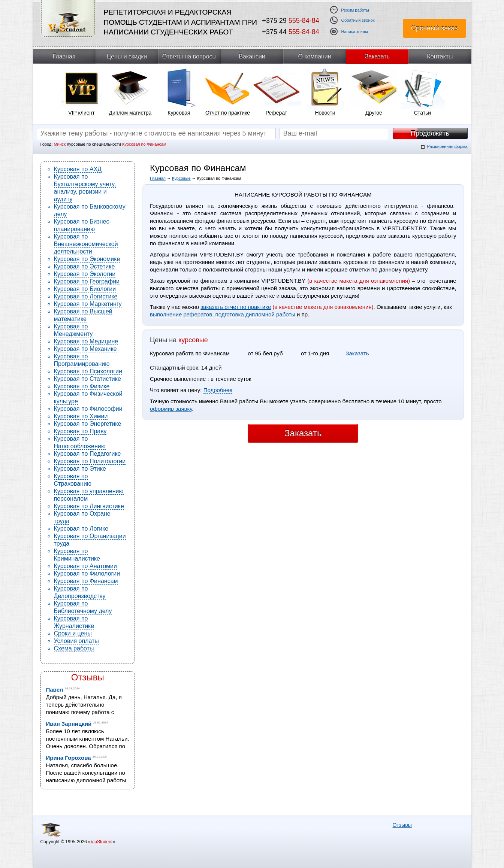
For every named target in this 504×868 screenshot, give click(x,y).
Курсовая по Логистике (86, 296)
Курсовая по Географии (87, 281)
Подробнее (218, 390)
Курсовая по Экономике (87, 259)
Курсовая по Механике (85, 349)
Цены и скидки (127, 56)
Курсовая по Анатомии (85, 566)
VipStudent (102, 842)
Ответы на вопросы (189, 56)
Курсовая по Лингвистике (89, 506)
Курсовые (181, 178)
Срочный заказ (434, 28)
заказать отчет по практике (236, 307)
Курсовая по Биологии (85, 289)
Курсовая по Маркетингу (88, 304)
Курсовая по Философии (88, 409)
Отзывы (88, 677)
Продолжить (430, 133)
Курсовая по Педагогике (87, 454)
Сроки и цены (73, 633)
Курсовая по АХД (78, 169)
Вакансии (252, 56)
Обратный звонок (358, 20)
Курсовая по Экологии (85, 274)
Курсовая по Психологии (88, 371)
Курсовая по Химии (81, 416)
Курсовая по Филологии (87, 573)
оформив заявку (171, 409)
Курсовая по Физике (82, 386)
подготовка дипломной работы (255, 314)
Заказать (377, 56)
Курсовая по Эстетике (84, 266)
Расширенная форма (447, 146)
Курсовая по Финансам (86, 581)
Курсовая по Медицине (86, 341)
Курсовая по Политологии (90, 461)
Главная (64, 56)
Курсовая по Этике (80, 469)
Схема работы (74, 648)
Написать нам (355, 32)
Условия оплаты (76, 641)
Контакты (440, 56)
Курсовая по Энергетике (88, 424)
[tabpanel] (82, 94)
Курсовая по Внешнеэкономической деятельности (86, 244)
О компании (315, 56)
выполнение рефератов (181, 314)
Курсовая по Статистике (87, 379)
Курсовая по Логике (81, 529)
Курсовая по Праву (80, 431)
